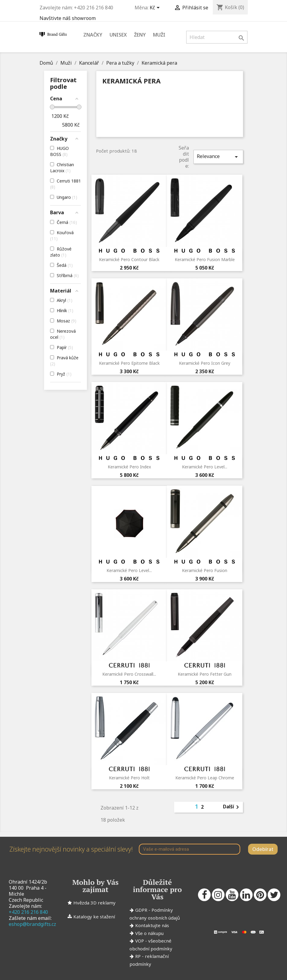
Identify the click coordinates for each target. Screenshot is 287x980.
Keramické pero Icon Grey (205, 363)
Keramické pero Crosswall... (129, 674)
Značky (93, 35)
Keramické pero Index (129, 467)
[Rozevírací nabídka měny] (156, 8)
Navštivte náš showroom (68, 18)
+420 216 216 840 (28, 912)
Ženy (140, 35)
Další (232, 807)
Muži (159, 35)
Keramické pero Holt (129, 778)
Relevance (218, 157)
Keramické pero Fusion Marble (205, 259)
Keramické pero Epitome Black (129, 363)
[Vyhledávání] (217, 37)
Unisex (118, 35)
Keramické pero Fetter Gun (205, 674)
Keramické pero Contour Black (129, 259)
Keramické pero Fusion (205, 570)
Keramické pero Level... (205, 467)
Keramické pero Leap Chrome (205, 778)
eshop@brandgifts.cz (32, 924)
